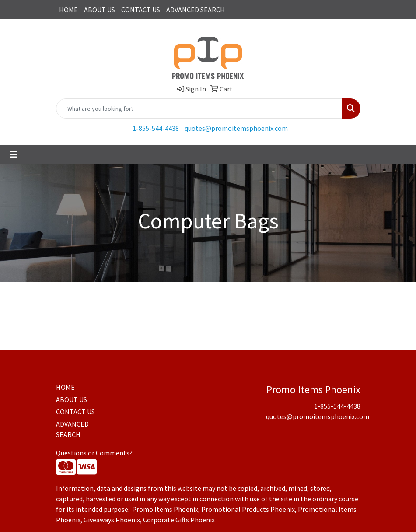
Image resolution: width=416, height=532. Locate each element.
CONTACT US (141, 10)
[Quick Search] (199, 108)
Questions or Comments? (94, 453)
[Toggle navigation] (14, 154)
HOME (68, 10)
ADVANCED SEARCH (196, 10)
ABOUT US (100, 10)
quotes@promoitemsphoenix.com (236, 128)
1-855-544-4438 (156, 128)
